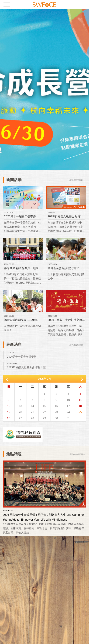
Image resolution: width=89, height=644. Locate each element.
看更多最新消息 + (77, 345)
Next (84, 88)
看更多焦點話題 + (77, 454)
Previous (5, 88)
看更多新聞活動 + (77, 180)
